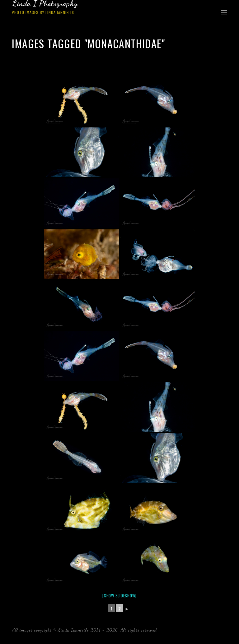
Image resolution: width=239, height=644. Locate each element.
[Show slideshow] (119, 596)
